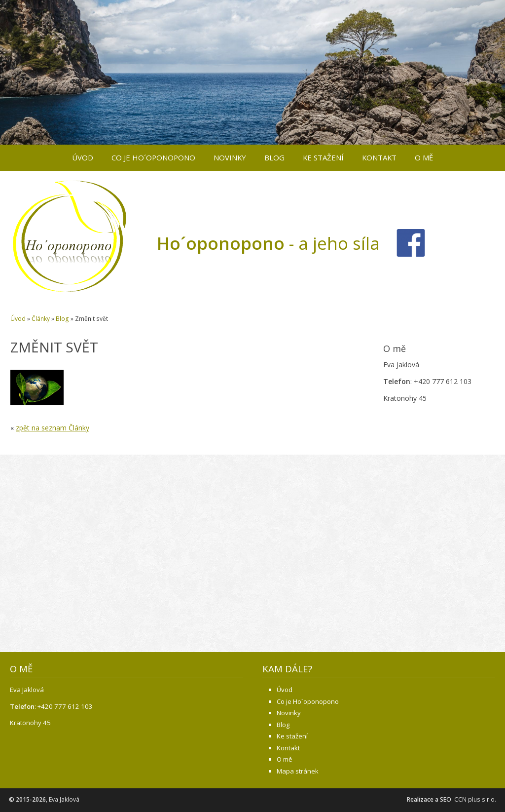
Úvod (83, 157)
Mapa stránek (298, 771)
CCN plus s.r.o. (475, 799)
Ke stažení (323, 157)
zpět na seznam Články (53, 428)
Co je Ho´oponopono (153, 157)
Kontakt (379, 157)
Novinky (230, 157)
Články (41, 319)
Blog (274, 157)
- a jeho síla (268, 243)
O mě (424, 157)
